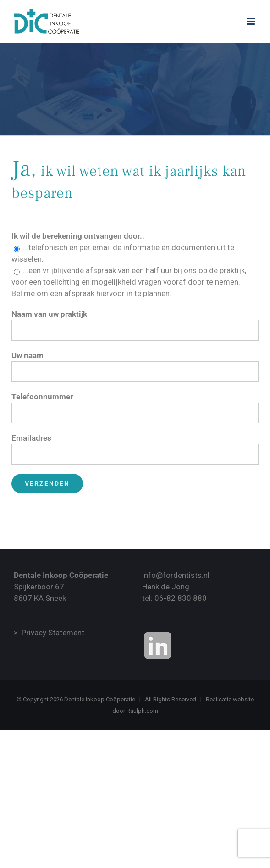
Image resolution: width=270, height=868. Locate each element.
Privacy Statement (53, 633)
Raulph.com (142, 711)
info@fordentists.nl (176, 575)
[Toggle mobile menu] (251, 21)
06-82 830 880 (181, 598)
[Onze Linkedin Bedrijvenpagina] (158, 645)
